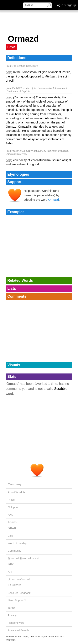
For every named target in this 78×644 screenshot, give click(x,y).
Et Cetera (15, 585)
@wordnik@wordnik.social (24, 558)
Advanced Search (18, 630)
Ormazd (54, 200)
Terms (12, 608)
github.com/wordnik (19, 579)
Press (11, 500)
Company (15, 484)
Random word (16, 623)
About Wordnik (17, 492)
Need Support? (17, 600)
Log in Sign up (66, 5)
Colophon (14, 507)
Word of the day (17, 543)
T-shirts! (13, 522)
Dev (11, 564)
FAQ (11, 515)
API (10, 572)
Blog (11, 536)
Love (11, 47)
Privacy (12, 615)
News (12, 528)
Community (15, 551)
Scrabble (61, 389)
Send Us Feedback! (20, 593)
